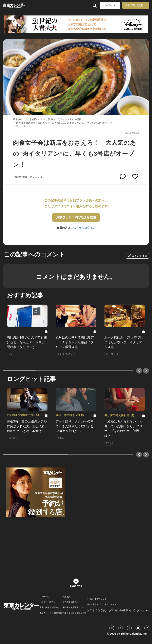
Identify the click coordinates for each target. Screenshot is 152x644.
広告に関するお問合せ (49, 608)
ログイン (110, 5)
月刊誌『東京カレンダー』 (99, 599)
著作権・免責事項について (74, 608)
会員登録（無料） (136, 5)
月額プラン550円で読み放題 (76, 217)
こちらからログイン (83, 228)
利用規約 (66, 597)
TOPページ (45, 597)
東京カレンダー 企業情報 (51, 613)
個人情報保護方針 (70, 602)
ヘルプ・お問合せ (47, 602)
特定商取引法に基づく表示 (74, 613)
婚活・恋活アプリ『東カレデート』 (103, 605)
